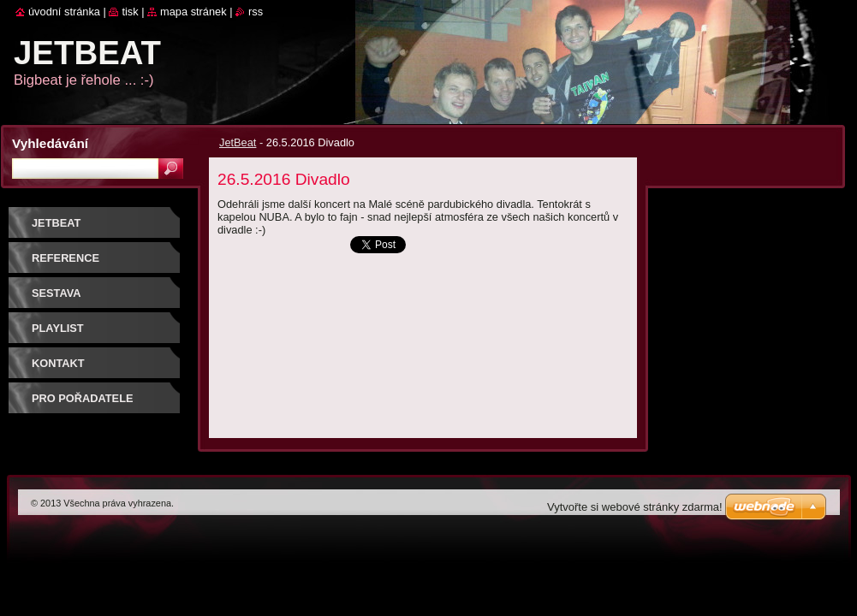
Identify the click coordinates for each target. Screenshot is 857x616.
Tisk (130, 12)
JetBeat (238, 142)
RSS (256, 12)
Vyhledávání (50, 143)
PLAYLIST (58, 328)
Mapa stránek (193, 12)
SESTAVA (57, 293)
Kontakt (58, 363)
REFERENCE (65, 258)
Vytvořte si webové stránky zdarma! (635, 507)
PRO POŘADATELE (83, 398)
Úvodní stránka (64, 12)
